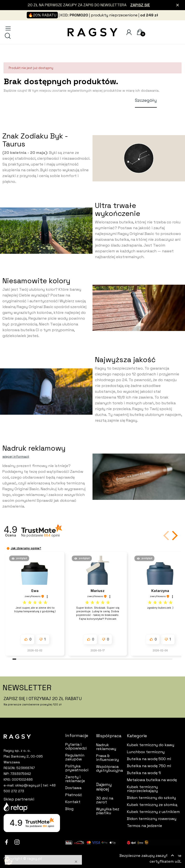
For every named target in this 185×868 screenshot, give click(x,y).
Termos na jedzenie (145, 826)
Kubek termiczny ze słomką (152, 805)
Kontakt (73, 802)
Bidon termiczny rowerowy (152, 819)
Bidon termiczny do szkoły (151, 798)
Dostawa (73, 788)
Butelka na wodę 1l (144, 773)
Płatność (74, 795)
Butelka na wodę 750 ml (149, 766)
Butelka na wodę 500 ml (149, 759)
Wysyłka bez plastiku (108, 811)
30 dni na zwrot (105, 800)
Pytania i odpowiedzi (76, 746)
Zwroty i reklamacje (75, 779)
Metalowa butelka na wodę (152, 780)
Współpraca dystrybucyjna (108, 769)
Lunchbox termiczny (146, 752)
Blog (69, 809)
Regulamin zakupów (75, 757)
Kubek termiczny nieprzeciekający (142, 789)
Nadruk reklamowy (106, 747)
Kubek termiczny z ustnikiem (153, 812)
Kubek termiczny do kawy (151, 745)
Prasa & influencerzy (107, 758)
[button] (174, 536)
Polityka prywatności (77, 768)
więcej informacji (16, 456)
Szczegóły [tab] (146, 100)
